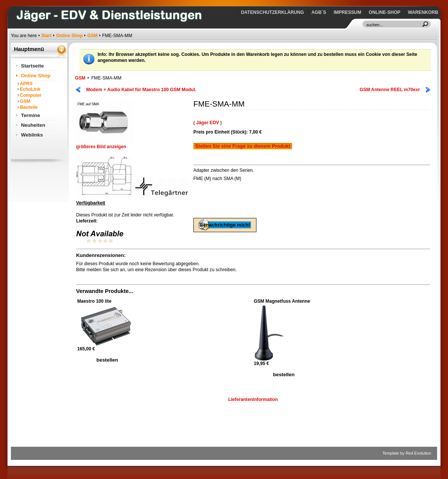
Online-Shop (385, 12)
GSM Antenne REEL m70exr (390, 90)
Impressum (348, 12)
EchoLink (30, 89)
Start (46, 36)
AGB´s (319, 12)
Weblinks (32, 135)
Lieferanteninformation (253, 399)
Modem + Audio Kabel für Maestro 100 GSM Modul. (141, 90)
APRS (26, 84)
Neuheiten (33, 125)
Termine (31, 115)
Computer (31, 95)
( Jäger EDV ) (208, 123)
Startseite (32, 66)
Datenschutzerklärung (273, 12)
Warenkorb (423, 12)
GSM (93, 36)
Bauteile (29, 107)
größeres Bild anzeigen (104, 145)
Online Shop (69, 36)
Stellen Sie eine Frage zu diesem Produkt (243, 146)
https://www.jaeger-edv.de (13, 2)
